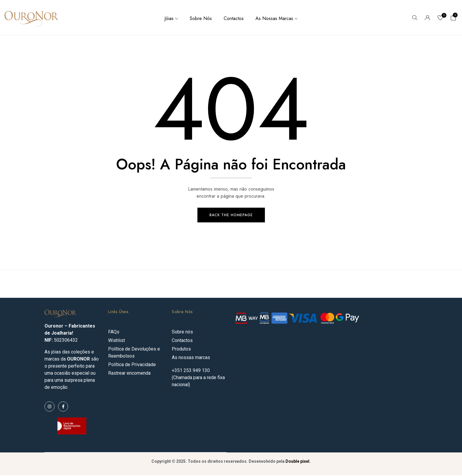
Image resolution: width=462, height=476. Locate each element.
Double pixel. (298, 462)
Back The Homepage (231, 216)
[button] (453, 18)
